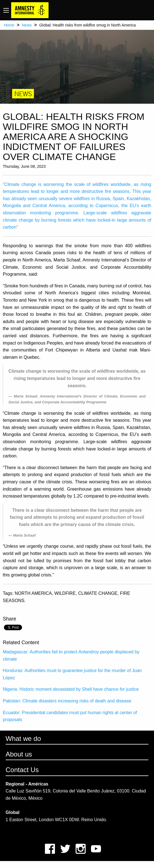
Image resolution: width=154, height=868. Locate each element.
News (27, 25)
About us (19, 754)
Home (9, 25)
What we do (23, 739)
